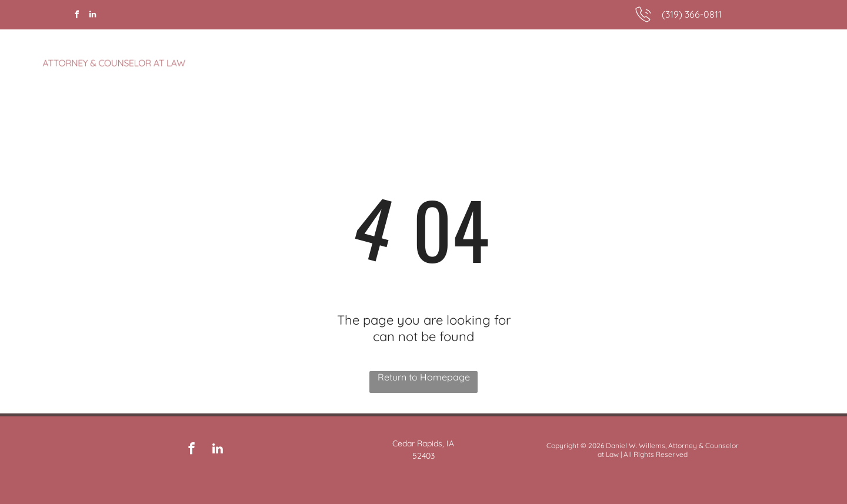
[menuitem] (571, 57)
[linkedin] (92, 16)
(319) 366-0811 (692, 14)
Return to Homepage (424, 377)
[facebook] (76, 16)
